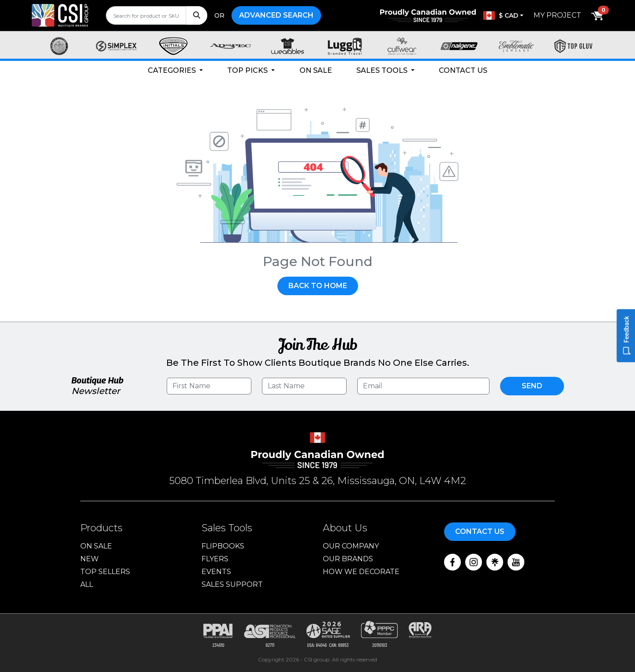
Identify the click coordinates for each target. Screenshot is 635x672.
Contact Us (463, 70)
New (90, 559)
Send (532, 386)
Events (216, 572)
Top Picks (248, 70)
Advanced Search (276, 15)
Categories (173, 70)
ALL (87, 584)
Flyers (215, 559)
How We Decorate (361, 572)
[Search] (196, 15)
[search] (157, 15)
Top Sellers (105, 572)
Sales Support (232, 584)
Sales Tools (383, 70)
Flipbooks (223, 546)
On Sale (316, 70)
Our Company (351, 546)
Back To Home (318, 286)
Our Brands (348, 559)
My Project (557, 15)
